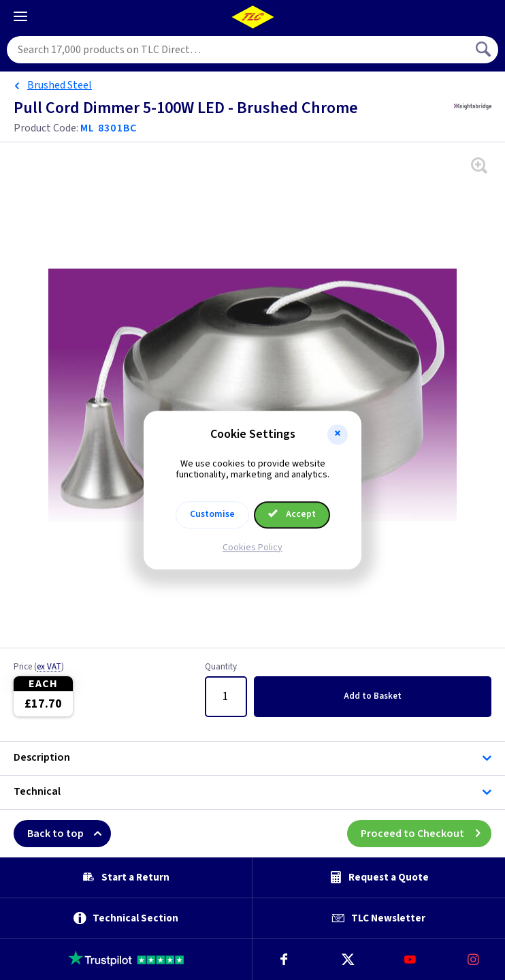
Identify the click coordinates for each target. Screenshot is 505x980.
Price (39, 667)
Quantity (221, 667)
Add (373, 696)
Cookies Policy (253, 548)
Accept (292, 514)
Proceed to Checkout (426, 834)
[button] (338, 434)
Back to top (69, 834)
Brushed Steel (60, 85)
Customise (212, 514)
